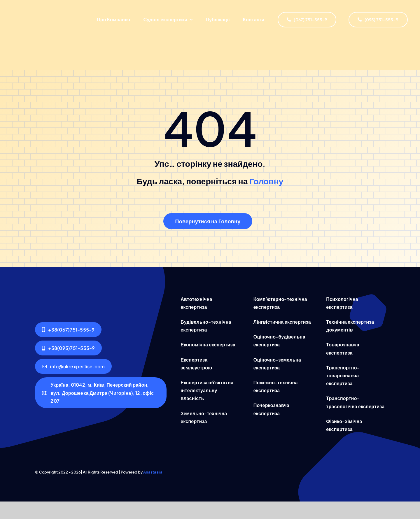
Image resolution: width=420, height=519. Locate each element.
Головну (266, 181)
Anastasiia (153, 472)
